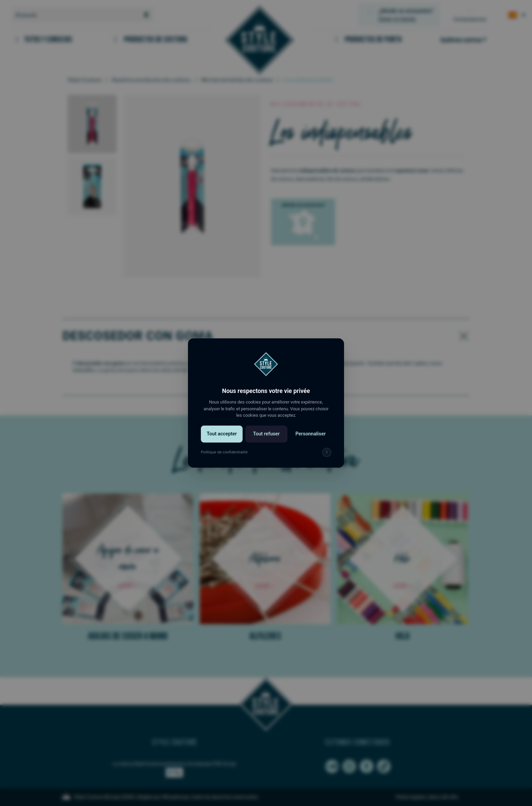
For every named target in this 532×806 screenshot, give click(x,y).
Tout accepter (222, 434)
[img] (327, 452)
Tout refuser (267, 434)
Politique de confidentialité (224, 452)
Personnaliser (311, 434)
